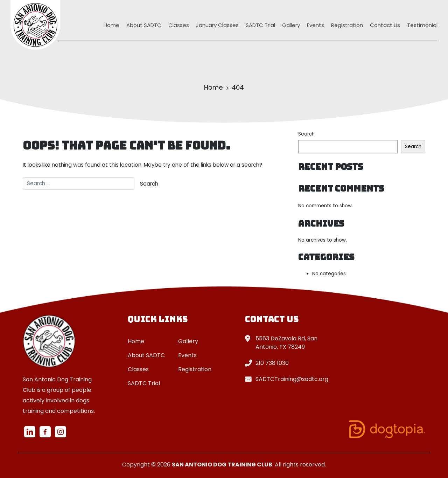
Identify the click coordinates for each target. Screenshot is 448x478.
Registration (347, 25)
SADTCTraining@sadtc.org (292, 379)
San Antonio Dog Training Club (222, 465)
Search (306, 134)
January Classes (217, 25)
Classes (179, 25)
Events (316, 25)
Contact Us (385, 25)
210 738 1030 (272, 363)
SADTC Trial (260, 25)
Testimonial (422, 25)
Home (111, 25)
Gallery (291, 25)
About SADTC (144, 25)
